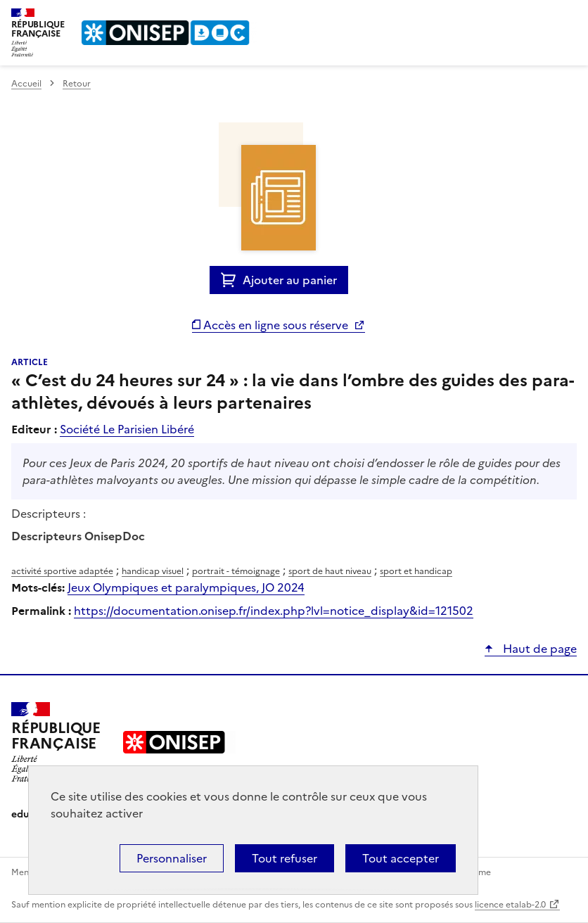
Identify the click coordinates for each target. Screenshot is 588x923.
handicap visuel (153, 571)
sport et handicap (416, 571)
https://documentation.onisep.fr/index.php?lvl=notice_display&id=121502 (274, 611)
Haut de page (538, 649)
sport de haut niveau (330, 571)
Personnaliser (172, 858)
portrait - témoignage (236, 571)
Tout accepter (401, 858)
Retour (77, 84)
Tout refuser (285, 858)
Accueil (26, 84)
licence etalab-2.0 (510, 905)
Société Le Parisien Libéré (127, 429)
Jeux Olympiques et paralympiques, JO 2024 (186, 587)
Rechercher (540, 17)
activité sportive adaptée (62, 571)
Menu (568, 17)
